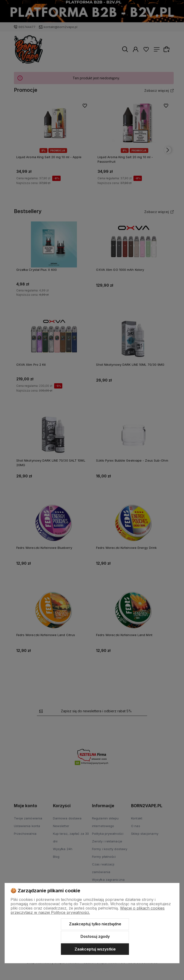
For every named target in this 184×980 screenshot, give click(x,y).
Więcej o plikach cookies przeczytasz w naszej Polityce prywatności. (88, 910)
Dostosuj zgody (95, 936)
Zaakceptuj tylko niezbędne (95, 924)
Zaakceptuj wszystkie (95, 949)
